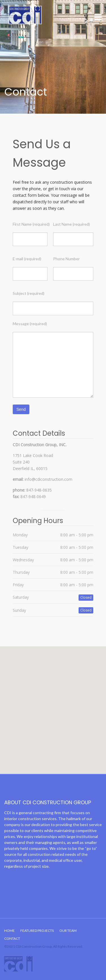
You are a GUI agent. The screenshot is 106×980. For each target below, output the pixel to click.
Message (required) (30, 324)
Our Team (68, 931)
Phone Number (66, 259)
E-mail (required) (27, 259)
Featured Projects (37, 931)
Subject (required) (29, 293)
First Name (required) (31, 224)
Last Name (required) (72, 224)
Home (9, 931)
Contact (12, 938)
